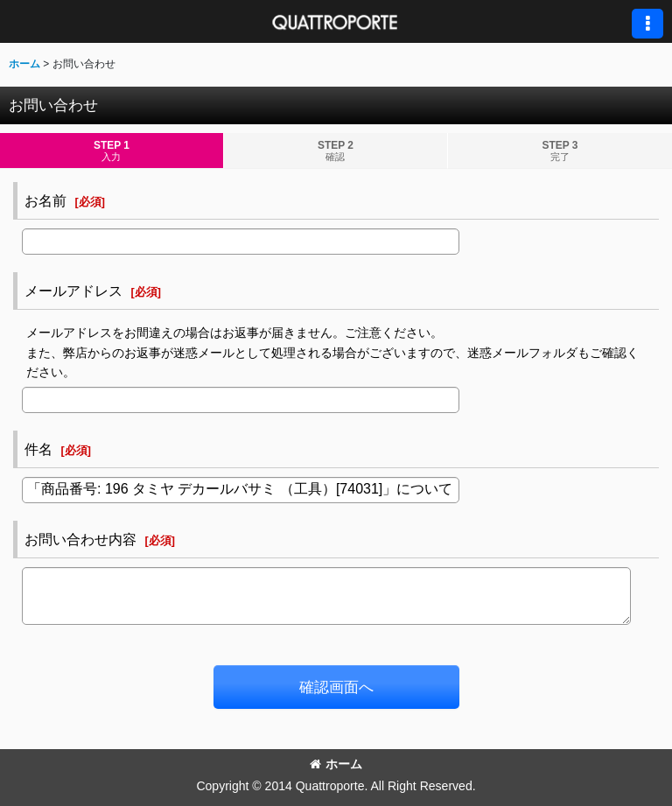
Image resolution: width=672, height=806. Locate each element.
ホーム (336, 764)
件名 (38, 449)
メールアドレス (73, 291)
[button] (647, 24)
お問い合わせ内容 (80, 539)
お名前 (45, 200)
